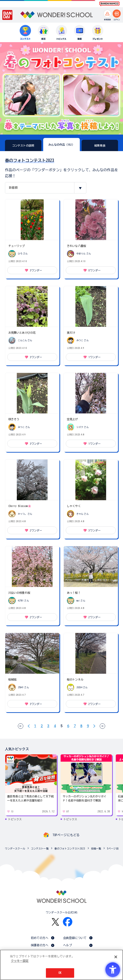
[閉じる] (116, 957)
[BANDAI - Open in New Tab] (7, 15)
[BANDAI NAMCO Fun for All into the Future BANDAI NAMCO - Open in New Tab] (109, 4)
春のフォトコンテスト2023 (70, 848)
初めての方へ (40, 938)
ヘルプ (67, 945)
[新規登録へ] (107, 14)
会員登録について (75, 938)
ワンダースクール (15, 848)
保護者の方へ (40, 945)
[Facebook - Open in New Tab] (68, 922)
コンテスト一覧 (40, 848)
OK (60, 973)
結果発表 (100, 145)
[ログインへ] (117, 14)
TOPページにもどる (66, 835)
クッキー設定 (20, 961)
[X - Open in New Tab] (55, 922)
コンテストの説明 (23, 145)
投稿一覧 (96, 848)
